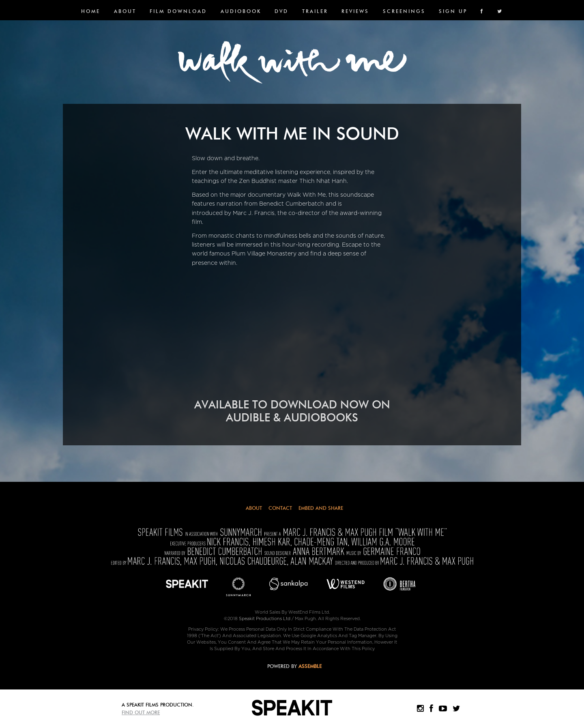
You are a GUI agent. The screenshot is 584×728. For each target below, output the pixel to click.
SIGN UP (453, 11)
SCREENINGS (404, 11)
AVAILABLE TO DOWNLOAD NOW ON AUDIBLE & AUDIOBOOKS (292, 411)
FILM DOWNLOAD (178, 11)
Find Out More (141, 712)
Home (91, 11)
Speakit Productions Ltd (265, 619)
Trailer (315, 11)
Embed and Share (321, 508)
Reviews (355, 11)
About (125, 11)
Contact (280, 508)
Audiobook (241, 11)
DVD (281, 11)
